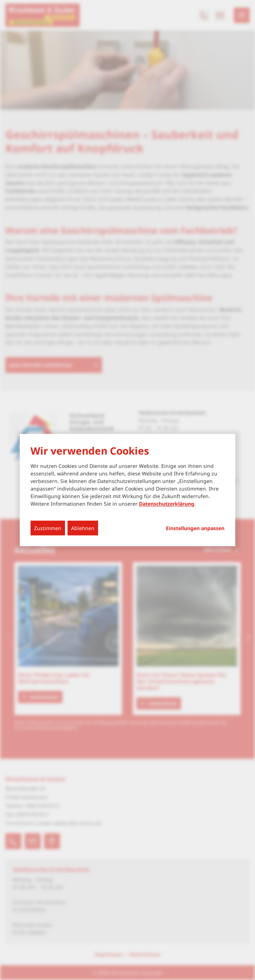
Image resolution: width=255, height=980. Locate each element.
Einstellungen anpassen (195, 528)
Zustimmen (48, 528)
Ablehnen (83, 528)
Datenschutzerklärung (167, 504)
